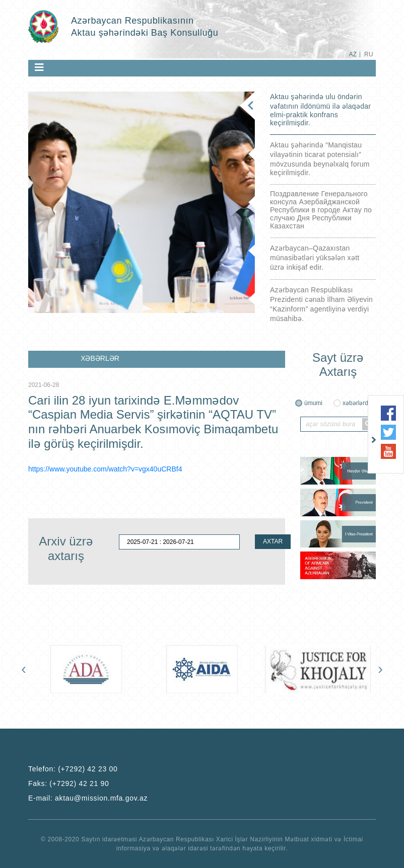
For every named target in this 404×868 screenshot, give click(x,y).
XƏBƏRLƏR (100, 358)
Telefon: (73, 769)
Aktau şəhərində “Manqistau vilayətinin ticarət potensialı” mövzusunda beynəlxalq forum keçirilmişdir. (320, 159)
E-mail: (88, 798)
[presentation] (24, 669)
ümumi (313, 403)
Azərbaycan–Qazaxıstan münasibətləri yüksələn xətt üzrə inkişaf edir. (315, 258)
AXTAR (273, 541)
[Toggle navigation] (39, 67)
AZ (353, 54)
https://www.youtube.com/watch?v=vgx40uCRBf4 (105, 469)
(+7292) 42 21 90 (79, 783)
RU (369, 54)
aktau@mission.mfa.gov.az (101, 798)
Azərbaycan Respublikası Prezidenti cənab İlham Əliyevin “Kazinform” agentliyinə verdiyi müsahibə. (321, 304)
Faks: (69, 783)
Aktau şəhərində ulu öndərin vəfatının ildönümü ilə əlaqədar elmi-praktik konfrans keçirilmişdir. (320, 110)
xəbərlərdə (357, 403)
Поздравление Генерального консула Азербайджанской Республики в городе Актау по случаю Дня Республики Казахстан (321, 210)
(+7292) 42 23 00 (88, 769)
